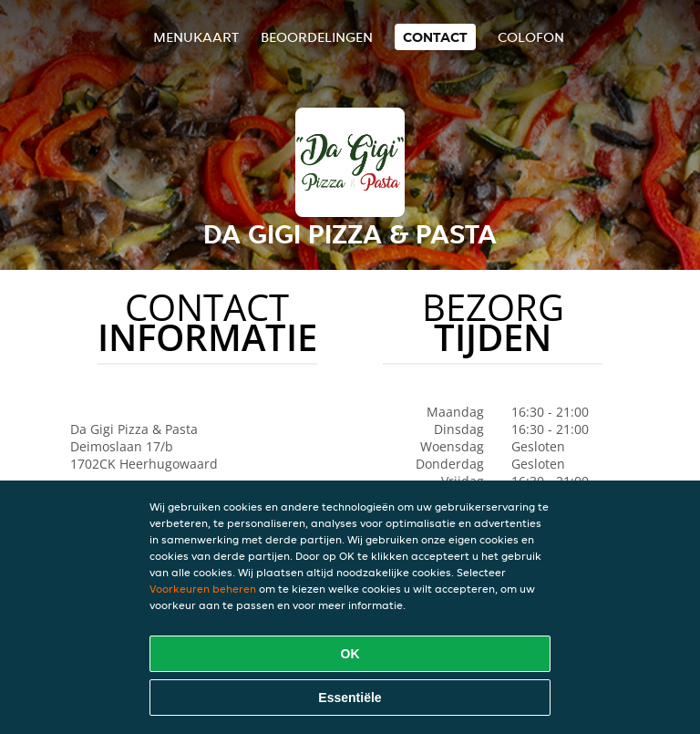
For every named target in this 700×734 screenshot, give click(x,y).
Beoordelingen (317, 37)
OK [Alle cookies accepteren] (350, 654)
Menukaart (196, 37)
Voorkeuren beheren (203, 589)
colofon (531, 37)
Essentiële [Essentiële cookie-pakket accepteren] (350, 698)
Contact (435, 37)
